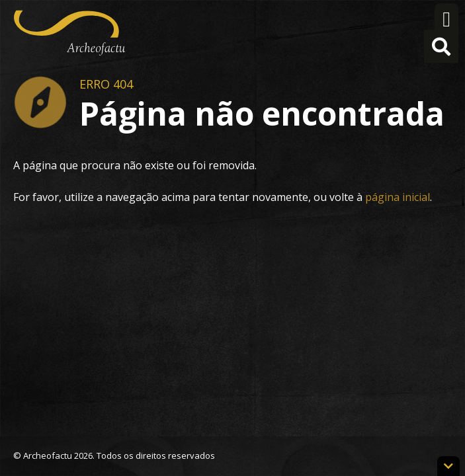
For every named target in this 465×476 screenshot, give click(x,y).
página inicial (398, 197)
